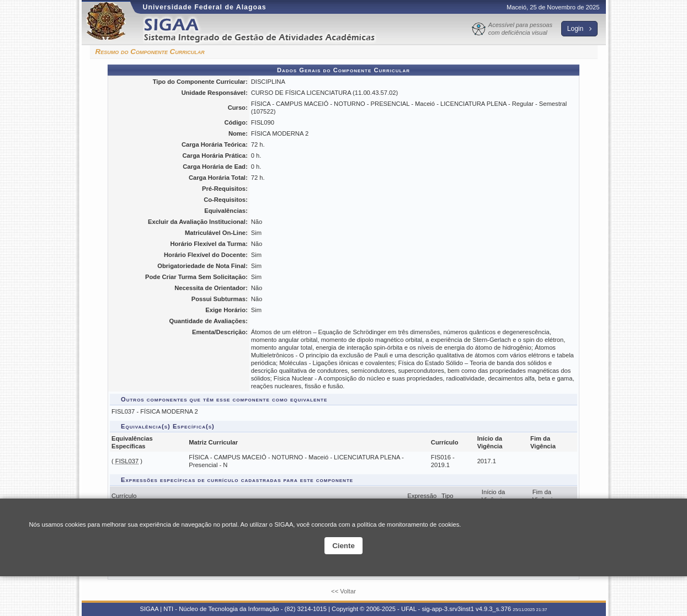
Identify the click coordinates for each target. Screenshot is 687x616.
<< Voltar (343, 591)
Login (579, 29)
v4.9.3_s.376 (493, 609)
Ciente (343, 546)
